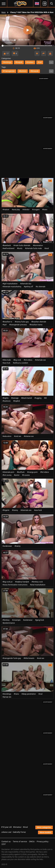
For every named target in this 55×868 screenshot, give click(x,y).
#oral (40, 694)
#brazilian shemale (39, 322)
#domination (38, 245)
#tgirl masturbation (10, 284)
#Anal (25, 827)
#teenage (15, 398)
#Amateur (17, 827)
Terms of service (20, 842)
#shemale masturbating (12, 287)
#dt (45, 398)
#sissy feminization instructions (15, 585)
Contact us (6, 842)
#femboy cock (37, 582)
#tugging (38, 398)
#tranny (15, 510)
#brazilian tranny (36, 325)
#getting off (28, 287)
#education (7, 436)
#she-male (7, 360)
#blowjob (34, 71)
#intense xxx (29, 436)
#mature (6, 210)
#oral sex (18, 436)
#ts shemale (40, 287)
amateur (30, 62)
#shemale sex (40, 360)
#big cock (17, 360)
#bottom (23, 71)
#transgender (9, 71)
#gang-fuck (40, 620)
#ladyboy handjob (22, 582)
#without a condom (21, 363)
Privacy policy (43, 842)
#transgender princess (18, 325)
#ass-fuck (6, 363)
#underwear (7, 546)
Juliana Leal (6, 832)
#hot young (7, 475)
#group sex (7, 697)
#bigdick (17, 401)
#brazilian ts (7, 322)
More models (45, 832)
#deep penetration (29, 694)
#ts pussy (26, 475)
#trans (45, 210)
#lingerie (6, 510)
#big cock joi (7, 582)
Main (4, 12)
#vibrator (26, 210)
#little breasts (29, 658)
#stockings (7, 694)
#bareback (7, 245)
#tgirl (5, 325)
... (51, 62)
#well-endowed (8, 248)
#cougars (36, 210)
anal (40, 62)
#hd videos (28, 360)
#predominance (9, 623)
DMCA (32, 842)
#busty (20, 248)
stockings (7, 62)
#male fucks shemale (22, 245)
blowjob (19, 62)
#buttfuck (21, 472)
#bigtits (5, 398)
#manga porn (32, 472)
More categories (44, 827)
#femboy (6, 620)
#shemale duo (26, 284)
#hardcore (7, 401)
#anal (47, 248)
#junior (17, 475)
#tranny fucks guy (22, 322)
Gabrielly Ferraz (19, 832)
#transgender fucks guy (12, 658)
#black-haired (26, 398)
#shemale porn (8, 472)
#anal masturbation (38, 585)
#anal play (16, 210)
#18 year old (6, 827)
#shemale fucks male (33, 248)
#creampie (16, 620)
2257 (4, 844)
